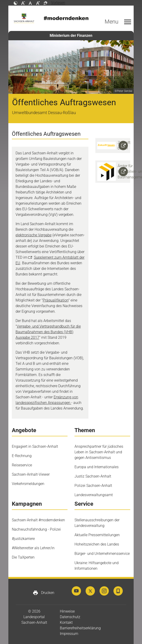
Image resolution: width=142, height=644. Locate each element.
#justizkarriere (23, 539)
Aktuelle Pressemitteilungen (97, 535)
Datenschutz (70, 617)
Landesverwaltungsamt (94, 495)
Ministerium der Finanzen (71, 36)
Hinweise (67, 611)
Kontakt (66, 622)
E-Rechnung (22, 456)
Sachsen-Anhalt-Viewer (31, 474)
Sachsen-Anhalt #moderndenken (38, 520)
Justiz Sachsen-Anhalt (93, 476)
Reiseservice (22, 465)
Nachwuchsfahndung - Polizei (36, 529)
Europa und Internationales (97, 467)
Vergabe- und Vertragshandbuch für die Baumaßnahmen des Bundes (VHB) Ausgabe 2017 (48, 332)
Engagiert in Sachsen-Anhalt (35, 446)
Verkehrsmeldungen (28, 484)
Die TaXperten (23, 557)
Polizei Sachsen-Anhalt (93, 486)
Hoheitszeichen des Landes (97, 544)
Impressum (69, 634)
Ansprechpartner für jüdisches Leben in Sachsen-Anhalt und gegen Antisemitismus (99, 452)
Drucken (44, 593)
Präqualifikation (56, 300)
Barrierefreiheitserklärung (80, 628)
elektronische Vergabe (34, 235)
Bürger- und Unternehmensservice (102, 554)
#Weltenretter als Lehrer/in (33, 548)
